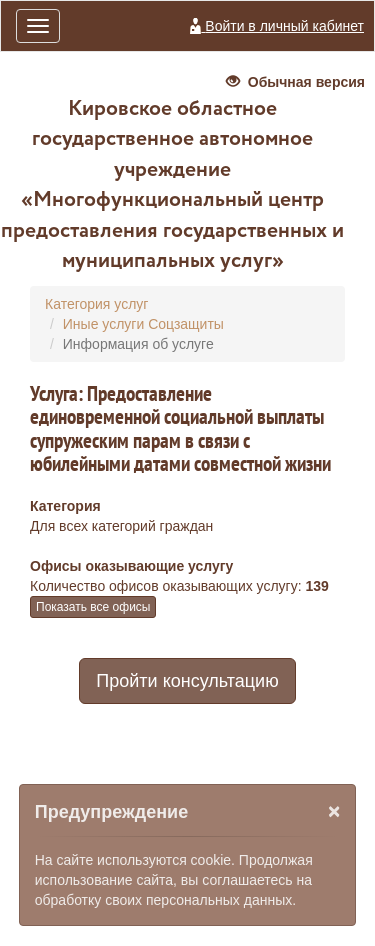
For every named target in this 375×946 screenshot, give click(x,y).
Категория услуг (96, 304)
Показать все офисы (93, 607)
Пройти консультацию (187, 681)
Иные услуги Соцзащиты (143, 324)
